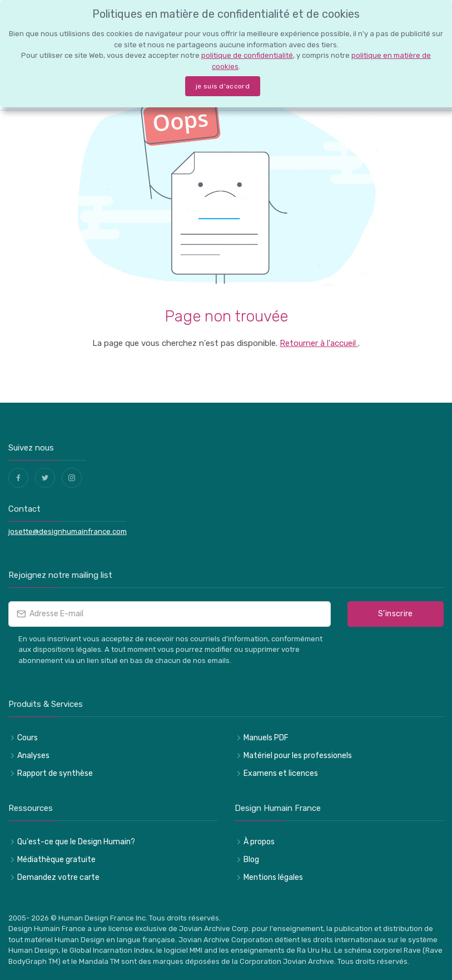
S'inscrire (396, 614)
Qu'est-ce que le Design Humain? (76, 842)
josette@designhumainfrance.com (68, 531)
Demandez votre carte (58, 877)
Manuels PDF (266, 738)
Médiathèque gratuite (56, 860)
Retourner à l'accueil (319, 343)
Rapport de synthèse (55, 773)
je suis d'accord (223, 86)
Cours (28, 738)
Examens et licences (281, 773)
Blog (251, 860)
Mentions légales (273, 877)
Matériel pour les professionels (298, 756)
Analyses (33, 756)
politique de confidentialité (247, 55)
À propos (259, 842)
